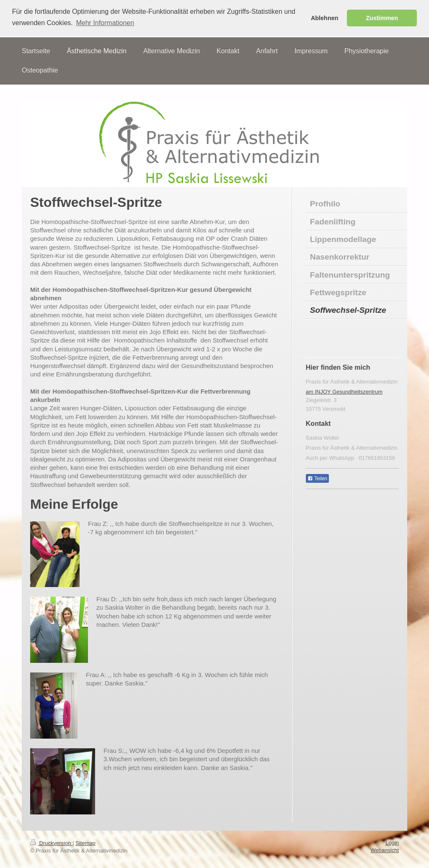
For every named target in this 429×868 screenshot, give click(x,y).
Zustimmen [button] (382, 18)
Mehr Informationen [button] (105, 23)
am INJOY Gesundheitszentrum (344, 391)
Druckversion (51, 843)
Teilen (317, 478)
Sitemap (85, 843)
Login (392, 842)
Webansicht (385, 850)
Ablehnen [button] (325, 18)
